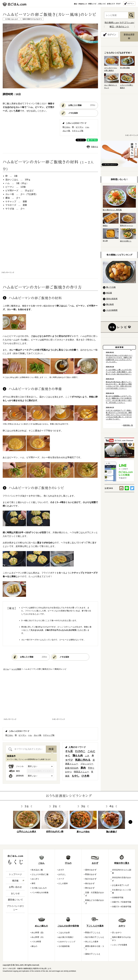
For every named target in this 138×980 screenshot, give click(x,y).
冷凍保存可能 (118, 897)
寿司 (33, 883)
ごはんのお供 (64, 933)
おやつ (122, 926)
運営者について (15, 900)
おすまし (62, 874)
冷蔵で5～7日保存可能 (122, 902)
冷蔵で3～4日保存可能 (122, 907)
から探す (112, 23)
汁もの (68, 863)
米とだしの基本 (92, 942)
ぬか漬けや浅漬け (66, 937)
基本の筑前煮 (112, 299)
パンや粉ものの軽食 (40, 892)
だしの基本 (63, 883)
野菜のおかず (91, 874)
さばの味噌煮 (112, 310)
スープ (61, 879)
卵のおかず (90, 888)
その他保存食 (64, 946)
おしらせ (15, 893)
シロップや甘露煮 (120, 945)
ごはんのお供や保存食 (68, 926)
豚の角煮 (110, 304)
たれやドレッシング (67, 942)
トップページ (15, 874)
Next (130, 822)
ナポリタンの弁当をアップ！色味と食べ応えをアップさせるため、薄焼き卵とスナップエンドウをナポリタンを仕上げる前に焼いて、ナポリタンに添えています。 (119, 415)
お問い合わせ (15, 887)
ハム (87, 127)
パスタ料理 (36, 942)
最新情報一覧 (128, 425)
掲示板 (15, 881)
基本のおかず (91, 870)
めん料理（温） (38, 933)
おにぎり (35, 879)
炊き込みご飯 (37, 870)
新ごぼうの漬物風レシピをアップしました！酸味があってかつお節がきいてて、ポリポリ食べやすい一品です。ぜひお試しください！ (119, 399)
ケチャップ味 (78, 131)
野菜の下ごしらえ (93, 933)
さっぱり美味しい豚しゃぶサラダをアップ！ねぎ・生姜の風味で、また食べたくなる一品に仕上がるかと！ (119, 372)
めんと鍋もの (41, 926)
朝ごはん (66, 127)
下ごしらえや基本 (95, 926)
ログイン (131, 4)
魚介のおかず (91, 879)
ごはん (41, 863)
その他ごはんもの (39, 888)
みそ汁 (61, 870)
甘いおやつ (117, 933)
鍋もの (34, 946)
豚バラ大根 (111, 287)
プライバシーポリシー (15, 908)
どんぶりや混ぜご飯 (40, 874)
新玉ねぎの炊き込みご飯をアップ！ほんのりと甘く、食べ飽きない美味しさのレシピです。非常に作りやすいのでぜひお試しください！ (119, 385)
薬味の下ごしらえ (93, 954)
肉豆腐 (109, 293)
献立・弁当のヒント (119, 27)
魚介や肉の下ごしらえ (95, 937)
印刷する (94, 147)
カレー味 (66, 131)
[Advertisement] (25, 243)
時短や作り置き (122, 863)
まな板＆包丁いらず (120, 885)
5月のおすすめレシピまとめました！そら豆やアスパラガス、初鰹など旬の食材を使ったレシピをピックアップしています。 (119, 359)
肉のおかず (90, 883)
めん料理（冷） (38, 937)
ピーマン (80, 127)
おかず (95, 863)
